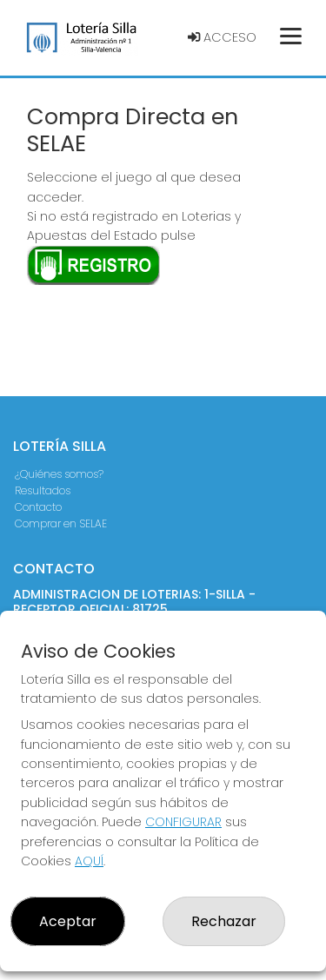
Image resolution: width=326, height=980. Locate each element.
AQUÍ (89, 861)
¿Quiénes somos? (59, 474)
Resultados (43, 490)
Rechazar (224, 921)
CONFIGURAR (183, 822)
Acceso (222, 37)
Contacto (38, 507)
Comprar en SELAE (61, 523)
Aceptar (68, 921)
